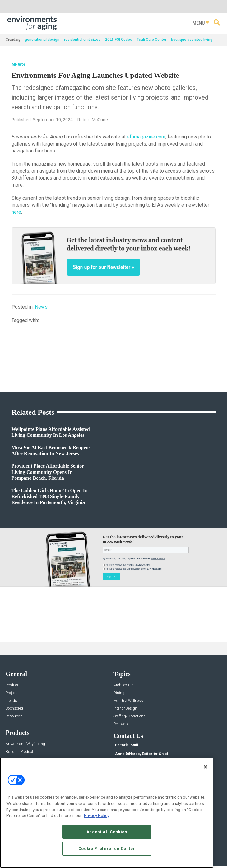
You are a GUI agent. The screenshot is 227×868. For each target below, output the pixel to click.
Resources (14, 716)
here (16, 212)
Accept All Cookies (107, 832)
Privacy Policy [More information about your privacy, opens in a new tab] (97, 816)
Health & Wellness (128, 701)
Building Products (21, 752)
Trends (11, 701)
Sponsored (14, 709)
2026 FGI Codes (119, 40)
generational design (42, 40)
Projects (12, 693)
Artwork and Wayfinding (25, 744)
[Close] (206, 767)
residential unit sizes (82, 40)
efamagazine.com (146, 137)
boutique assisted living (192, 40)
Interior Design (125, 709)
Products (13, 685)
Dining (119, 693)
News (18, 65)
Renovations (124, 724)
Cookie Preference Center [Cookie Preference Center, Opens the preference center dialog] (107, 849)
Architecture (123, 685)
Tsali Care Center (152, 40)
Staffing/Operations (130, 716)
